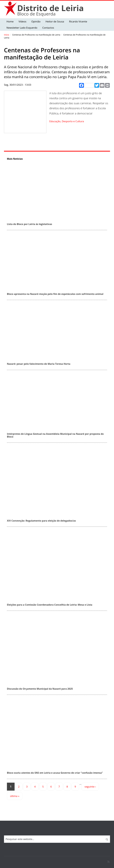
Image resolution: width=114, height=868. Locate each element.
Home (10, 21)
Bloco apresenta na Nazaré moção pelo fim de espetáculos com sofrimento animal (55, 294)
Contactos (48, 28)
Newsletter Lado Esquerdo (22, 28)
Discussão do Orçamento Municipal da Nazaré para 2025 (40, 689)
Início (7, 35)
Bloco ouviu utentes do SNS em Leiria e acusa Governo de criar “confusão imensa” (55, 773)
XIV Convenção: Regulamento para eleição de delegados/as (41, 521)
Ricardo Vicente (78, 21)
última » (15, 796)
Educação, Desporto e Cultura (67, 121)
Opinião (36, 21)
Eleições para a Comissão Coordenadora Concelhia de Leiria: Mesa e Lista (50, 605)
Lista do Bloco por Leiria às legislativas (30, 224)
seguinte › (90, 787)
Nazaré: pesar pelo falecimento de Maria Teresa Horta (39, 364)
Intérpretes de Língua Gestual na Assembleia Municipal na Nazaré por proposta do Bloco (55, 435)
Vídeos (22, 21)
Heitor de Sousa (55, 21)
